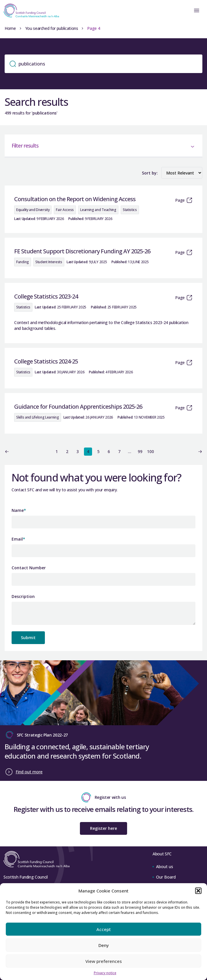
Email (18, 539)
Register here (103, 828)
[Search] (103, 64)
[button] (198, 891)
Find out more (29, 772)
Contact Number (29, 568)
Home (10, 28)
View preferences (104, 961)
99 (140, 451)
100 (151, 451)
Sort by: (150, 173)
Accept (104, 929)
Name (19, 510)
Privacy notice (105, 973)
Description (23, 596)
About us (163, 867)
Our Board (164, 877)
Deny (104, 945)
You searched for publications (52, 28)
